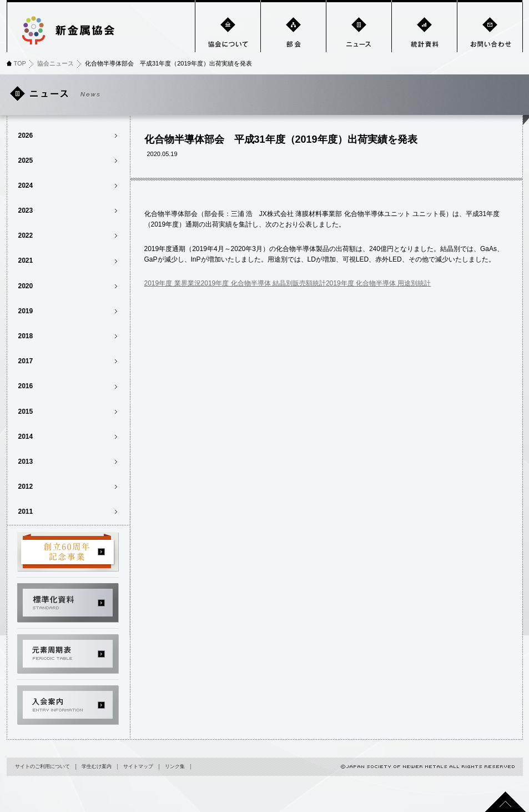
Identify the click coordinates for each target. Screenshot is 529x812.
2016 (26, 386)
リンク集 (175, 766)
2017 (26, 361)
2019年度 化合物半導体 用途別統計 (378, 283)
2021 (26, 260)
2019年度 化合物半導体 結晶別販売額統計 (263, 283)
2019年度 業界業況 (173, 283)
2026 (26, 136)
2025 (26, 161)
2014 (26, 437)
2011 (26, 512)
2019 (26, 311)
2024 (26, 186)
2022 (26, 235)
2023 (26, 210)
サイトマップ (138, 766)
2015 (26, 412)
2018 (26, 336)
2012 (26, 487)
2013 (26, 462)
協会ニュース (56, 63)
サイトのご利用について (42, 766)
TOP (20, 63)
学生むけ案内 (97, 766)
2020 (26, 286)
